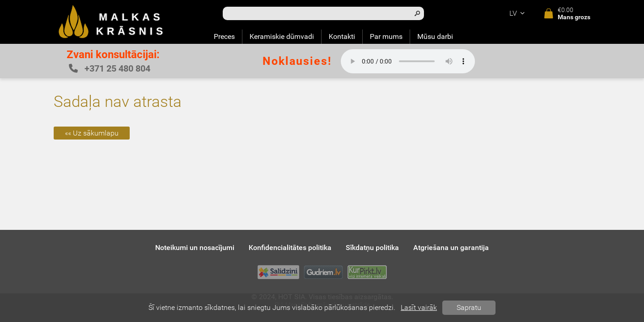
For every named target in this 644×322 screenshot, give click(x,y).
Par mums (386, 36)
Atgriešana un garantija (451, 248)
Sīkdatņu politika (372, 248)
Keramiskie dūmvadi (282, 36)
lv (518, 13)
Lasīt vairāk (419, 307)
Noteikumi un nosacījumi (195, 248)
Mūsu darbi (435, 36)
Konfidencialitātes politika (290, 248)
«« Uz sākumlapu (92, 133)
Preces (224, 36)
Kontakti (342, 36)
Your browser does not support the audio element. (408, 61)
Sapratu (469, 307)
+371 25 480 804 (110, 68)
